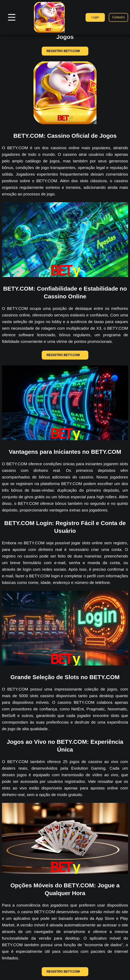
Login (95, 17)
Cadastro (118, 17)
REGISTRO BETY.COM (65, 51)
